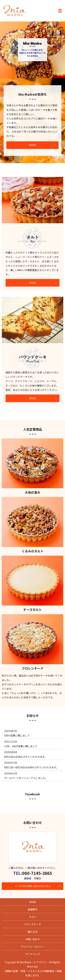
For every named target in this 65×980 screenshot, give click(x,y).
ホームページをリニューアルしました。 (26, 778)
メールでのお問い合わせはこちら (33, 886)
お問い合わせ (33, 939)
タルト (33, 917)
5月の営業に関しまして (17, 735)
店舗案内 (33, 909)
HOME (33, 902)
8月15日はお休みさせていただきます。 (26, 757)
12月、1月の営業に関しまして (21, 746)
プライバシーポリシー (33, 947)
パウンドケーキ (33, 924)
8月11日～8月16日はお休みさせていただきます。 (31, 767)
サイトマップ (33, 954)
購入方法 (33, 932)
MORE (33, 145)
